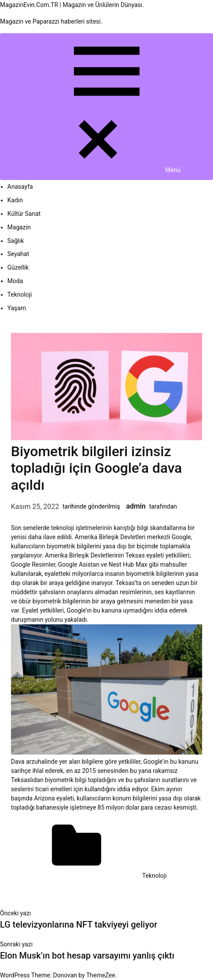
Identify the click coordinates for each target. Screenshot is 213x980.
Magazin (19, 227)
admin (136, 506)
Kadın (15, 200)
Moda (15, 281)
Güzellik (18, 267)
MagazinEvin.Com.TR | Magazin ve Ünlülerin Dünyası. (72, 5)
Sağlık (16, 241)
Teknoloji (20, 294)
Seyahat (18, 254)
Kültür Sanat (24, 214)
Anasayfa (20, 187)
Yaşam (17, 308)
